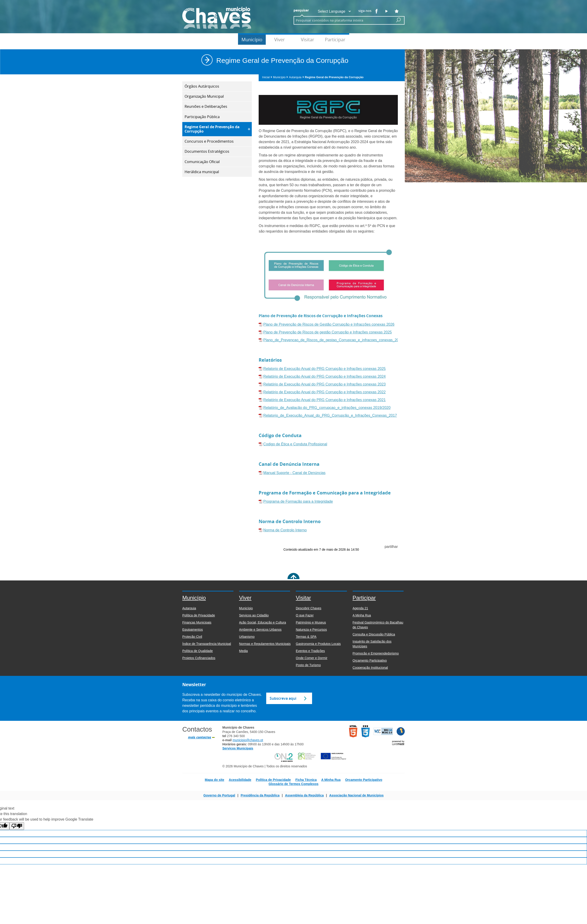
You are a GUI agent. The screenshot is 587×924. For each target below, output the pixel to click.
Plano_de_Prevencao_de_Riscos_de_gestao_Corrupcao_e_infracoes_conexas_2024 (333, 340)
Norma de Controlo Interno (285, 530)
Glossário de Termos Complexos (293, 784)
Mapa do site (215, 780)
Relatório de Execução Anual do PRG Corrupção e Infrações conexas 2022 (324, 392)
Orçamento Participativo (364, 780)
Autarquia (296, 77)
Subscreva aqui (283, 698)
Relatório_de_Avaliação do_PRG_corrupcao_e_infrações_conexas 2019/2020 (327, 408)
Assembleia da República (304, 795)
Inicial (267, 77)
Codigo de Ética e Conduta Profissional (295, 444)
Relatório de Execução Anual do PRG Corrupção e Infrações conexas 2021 (324, 400)
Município (252, 40)
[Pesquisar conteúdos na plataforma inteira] (399, 20)
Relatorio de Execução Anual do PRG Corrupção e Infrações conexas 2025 (324, 369)
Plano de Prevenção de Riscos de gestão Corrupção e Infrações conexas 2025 (327, 332)
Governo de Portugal (219, 795)
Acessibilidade (240, 780)
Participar (335, 40)
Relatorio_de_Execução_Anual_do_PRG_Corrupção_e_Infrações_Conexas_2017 (330, 415)
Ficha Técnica (306, 780)
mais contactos (200, 737)
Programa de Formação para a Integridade (298, 501)
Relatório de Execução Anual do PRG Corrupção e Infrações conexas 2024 (324, 376)
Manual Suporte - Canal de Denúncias (294, 473)
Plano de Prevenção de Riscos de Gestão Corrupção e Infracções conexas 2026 (329, 324)
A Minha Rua (331, 780)
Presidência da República (260, 795)
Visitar (307, 40)
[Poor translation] (17, 826)
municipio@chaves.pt (248, 740)
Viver (280, 40)
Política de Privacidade (273, 780)
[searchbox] (342, 20)
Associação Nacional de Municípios (356, 795)
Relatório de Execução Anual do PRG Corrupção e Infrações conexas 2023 (324, 384)
